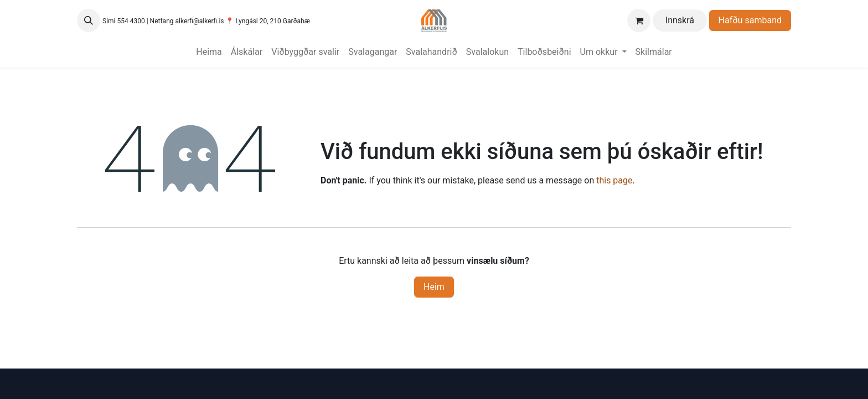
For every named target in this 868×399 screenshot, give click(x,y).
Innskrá (680, 20)
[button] (89, 21)
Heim (434, 287)
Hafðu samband (750, 20)
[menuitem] (209, 52)
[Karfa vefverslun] (639, 21)
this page (614, 180)
